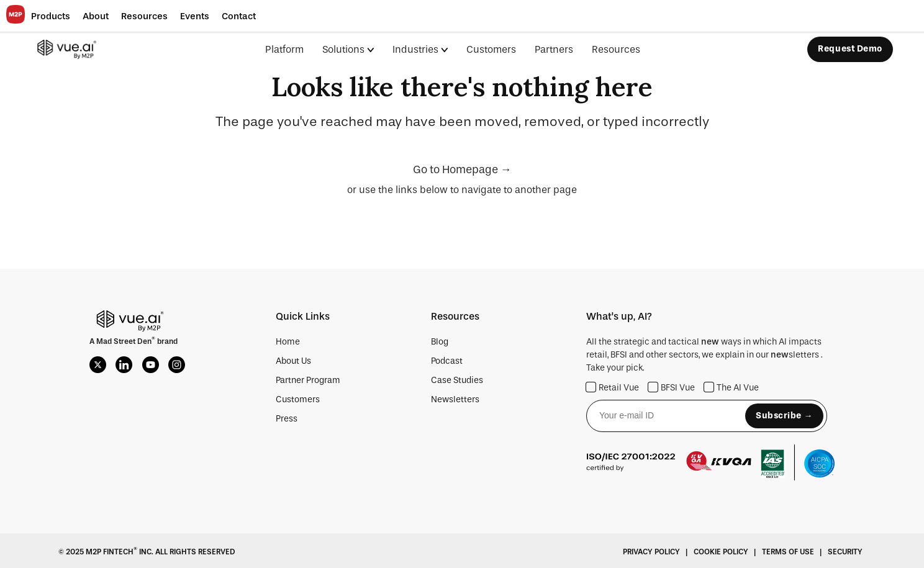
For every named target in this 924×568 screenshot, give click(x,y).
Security (845, 552)
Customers (491, 49)
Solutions (343, 49)
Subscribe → (784, 416)
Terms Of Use (788, 552)
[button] (51, 16)
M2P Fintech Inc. (119, 552)
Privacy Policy (651, 552)
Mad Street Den (124, 341)
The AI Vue (731, 388)
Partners (554, 49)
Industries (415, 49)
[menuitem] (357, 49)
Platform (284, 49)
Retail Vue (613, 388)
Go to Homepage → (462, 170)
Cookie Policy (721, 552)
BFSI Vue (672, 388)
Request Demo (850, 49)
